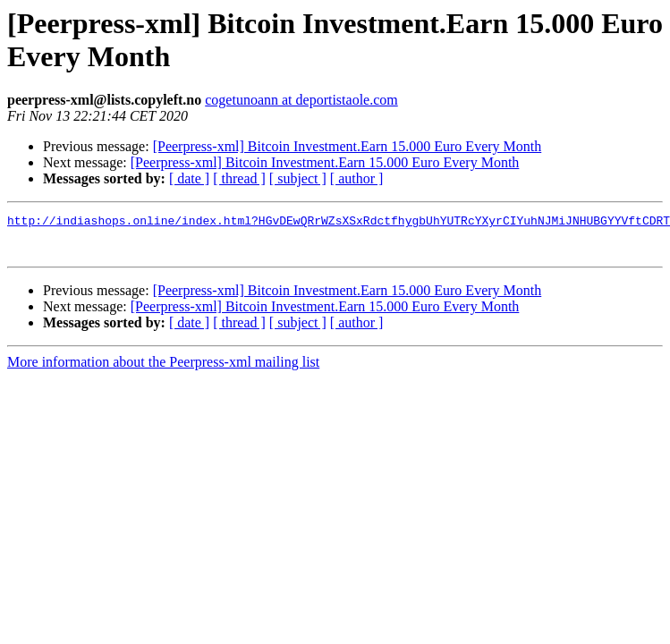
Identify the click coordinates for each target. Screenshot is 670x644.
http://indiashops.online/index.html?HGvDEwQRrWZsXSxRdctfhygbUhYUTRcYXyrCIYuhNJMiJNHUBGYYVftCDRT (339, 223)
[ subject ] (298, 178)
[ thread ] (239, 178)
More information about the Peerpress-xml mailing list (163, 370)
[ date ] (189, 178)
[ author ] (357, 178)
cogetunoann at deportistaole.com (301, 100)
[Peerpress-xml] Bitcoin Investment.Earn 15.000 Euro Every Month (348, 146)
